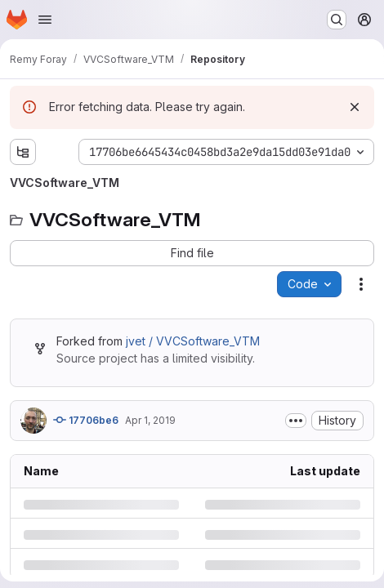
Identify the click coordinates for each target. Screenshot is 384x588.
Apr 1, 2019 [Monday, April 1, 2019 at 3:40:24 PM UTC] (150, 420)
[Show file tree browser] (23, 152)
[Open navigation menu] (45, 20)
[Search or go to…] (337, 20)
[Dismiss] (355, 107)
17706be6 (86, 420)
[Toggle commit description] (296, 421)
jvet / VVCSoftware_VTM (193, 341)
